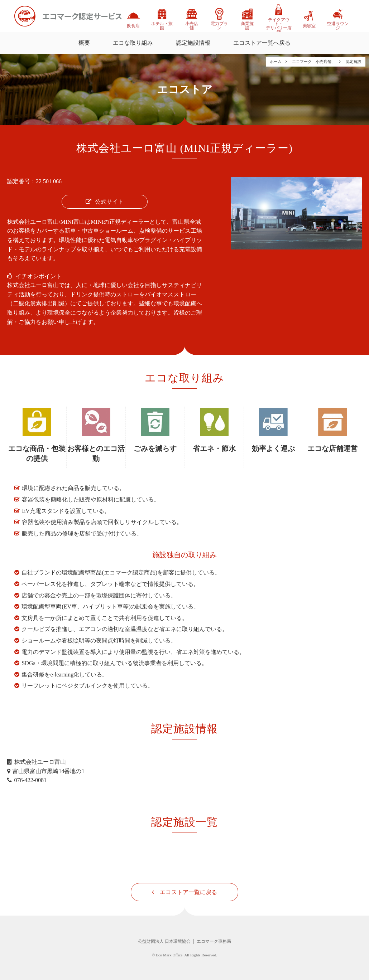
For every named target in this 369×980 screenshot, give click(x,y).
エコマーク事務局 (214, 941)
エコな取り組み (133, 43)
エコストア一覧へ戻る (262, 43)
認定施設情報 (193, 43)
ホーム (276, 62)
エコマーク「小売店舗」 (314, 62)
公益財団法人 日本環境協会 (164, 941)
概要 (84, 43)
